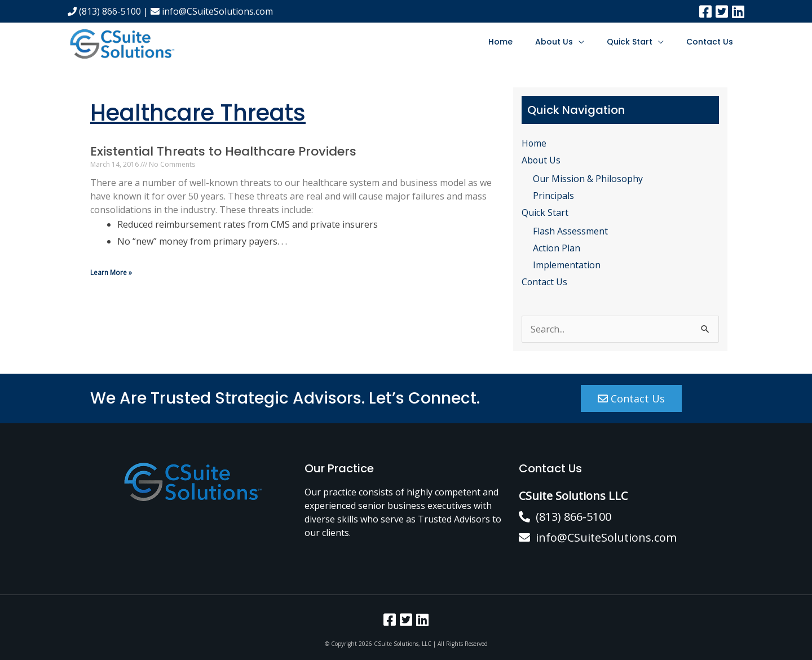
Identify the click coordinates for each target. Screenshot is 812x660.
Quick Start (630, 42)
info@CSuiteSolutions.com (212, 11)
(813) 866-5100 (104, 11)
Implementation (567, 265)
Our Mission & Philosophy (588, 179)
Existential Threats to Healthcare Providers (223, 151)
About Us (554, 42)
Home (500, 42)
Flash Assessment (570, 232)
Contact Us (710, 42)
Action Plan (557, 248)
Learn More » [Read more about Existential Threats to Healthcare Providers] (111, 273)
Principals (553, 196)
